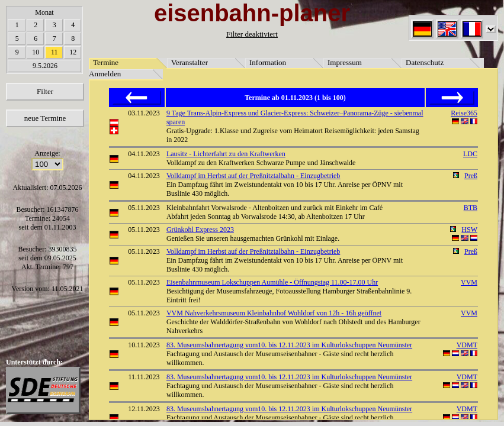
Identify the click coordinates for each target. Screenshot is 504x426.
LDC (470, 154)
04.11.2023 (144, 154)
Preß (471, 176)
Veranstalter (190, 62)
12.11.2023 (144, 409)
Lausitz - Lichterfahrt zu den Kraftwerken (226, 154)
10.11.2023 (144, 345)
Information (268, 62)
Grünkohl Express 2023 (200, 230)
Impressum (345, 62)
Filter (45, 91)
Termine (106, 62)
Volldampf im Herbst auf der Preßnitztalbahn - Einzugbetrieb (253, 176)
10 (36, 52)
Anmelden (105, 74)
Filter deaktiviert (252, 34)
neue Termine (45, 118)
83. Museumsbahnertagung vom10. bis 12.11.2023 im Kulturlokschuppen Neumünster (289, 345)
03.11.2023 (144, 113)
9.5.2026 (45, 66)
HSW (469, 230)
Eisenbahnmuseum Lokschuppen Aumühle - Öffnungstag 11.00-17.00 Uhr (272, 282)
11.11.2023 (144, 377)
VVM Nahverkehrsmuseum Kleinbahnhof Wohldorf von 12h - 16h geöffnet (274, 313)
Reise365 (464, 113)
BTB (471, 208)
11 (54, 52)
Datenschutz (425, 62)
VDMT (467, 345)
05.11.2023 (144, 208)
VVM (469, 282)
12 (73, 52)
